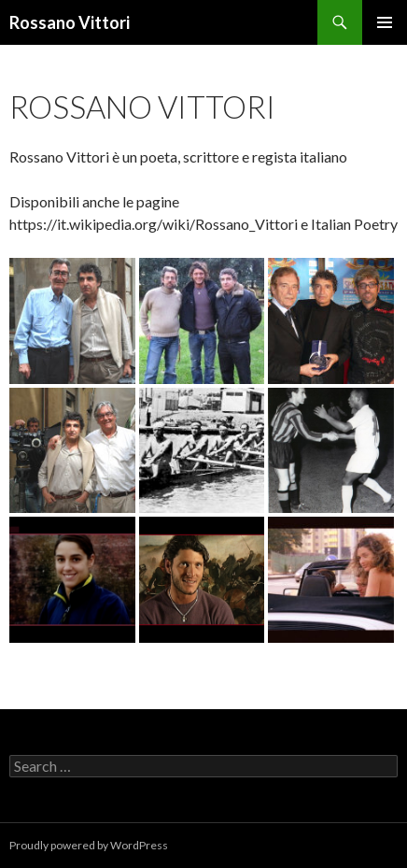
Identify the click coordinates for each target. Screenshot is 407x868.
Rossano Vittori (70, 22)
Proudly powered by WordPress (89, 845)
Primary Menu (385, 22)
